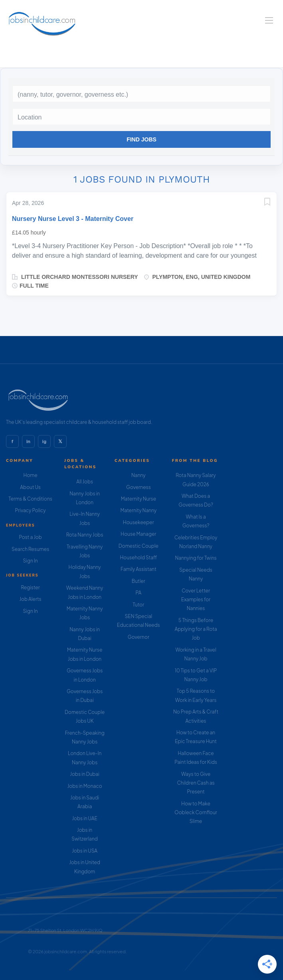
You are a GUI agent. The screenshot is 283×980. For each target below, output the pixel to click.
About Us (30, 487)
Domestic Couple (139, 546)
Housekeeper (139, 522)
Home (31, 475)
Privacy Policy (30, 510)
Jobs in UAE (84, 818)
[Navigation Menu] (269, 20)
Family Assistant (139, 569)
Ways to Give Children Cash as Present (196, 783)
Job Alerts (30, 599)
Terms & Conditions (30, 499)
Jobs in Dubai (85, 774)
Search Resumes (30, 549)
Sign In (31, 561)
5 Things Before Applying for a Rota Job (196, 629)
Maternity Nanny (138, 510)
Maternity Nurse (139, 499)
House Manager (138, 534)
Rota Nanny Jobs (85, 535)
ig (44, 441)
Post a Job (30, 537)
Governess (139, 487)
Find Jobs (141, 139)
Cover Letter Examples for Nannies (196, 600)
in (28, 441)
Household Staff (138, 558)
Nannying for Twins (196, 558)
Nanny (139, 475)
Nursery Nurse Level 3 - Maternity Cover (73, 219)
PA (138, 593)
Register (30, 587)
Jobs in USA (85, 851)
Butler (139, 581)
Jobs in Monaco (85, 786)
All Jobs (85, 482)
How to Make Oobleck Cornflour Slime (196, 813)
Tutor (138, 605)
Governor (139, 637)
